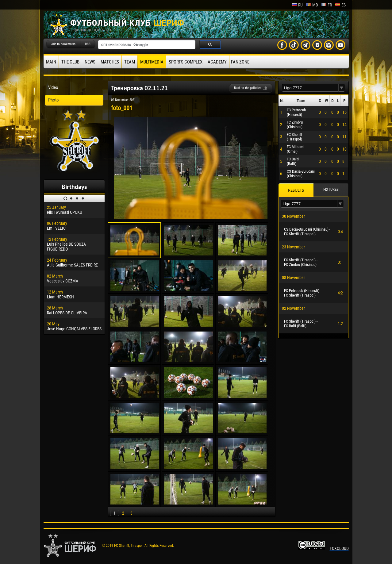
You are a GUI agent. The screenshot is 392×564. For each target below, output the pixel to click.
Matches (110, 62)
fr (327, 5)
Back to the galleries (248, 88)
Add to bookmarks (63, 44)
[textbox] (310, 88)
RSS (88, 44)
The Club (70, 62)
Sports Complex (186, 62)
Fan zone (240, 62)
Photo (54, 100)
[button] (342, 88)
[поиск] (146, 45)
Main (51, 62)
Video (53, 87)
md (312, 5)
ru (297, 5)
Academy (217, 62)
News (90, 62)
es (340, 5)
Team (130, 62)
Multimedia (152, 62)
